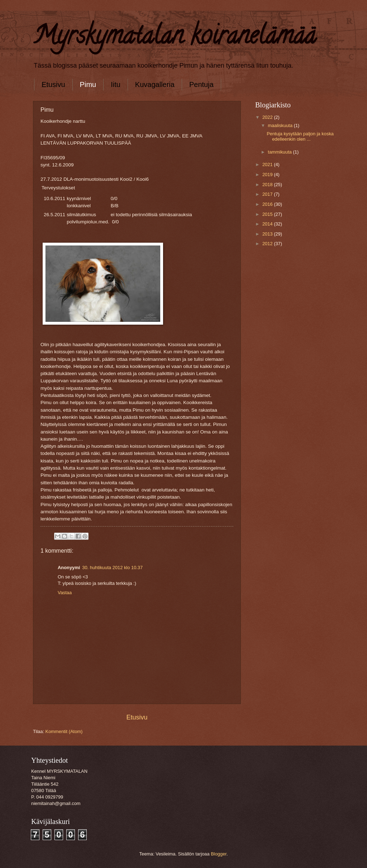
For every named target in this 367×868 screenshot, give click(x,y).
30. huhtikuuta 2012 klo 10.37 (112, 568)
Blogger (219, 854)
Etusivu (53, 84)
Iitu (116, 84)
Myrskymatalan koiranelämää (174, 38)
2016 (268, 204)
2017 (268, 194)
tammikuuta (280, 152)
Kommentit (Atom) (64, 731)
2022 (268, 117)
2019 (268, 174)
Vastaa (65, 593)
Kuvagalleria (155, 84)
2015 (268, 214)
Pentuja (201, 84)
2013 (268, 234)
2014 (268, 224)
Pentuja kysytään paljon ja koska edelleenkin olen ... (300, 136)
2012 (268, 244)
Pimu (88, 84)
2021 (268, 164)
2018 (268, 185)
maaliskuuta (281, 125)
